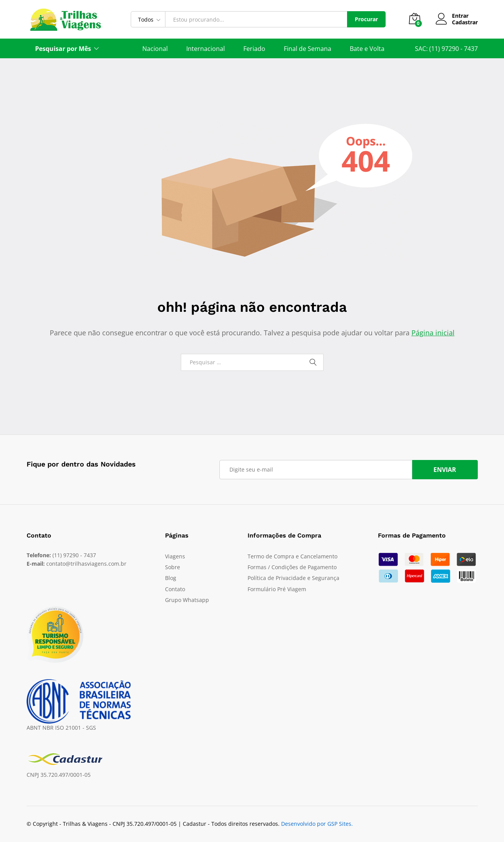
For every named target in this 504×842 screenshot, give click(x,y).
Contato (175, 589)
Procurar (366, 19)
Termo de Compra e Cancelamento (292, 556)
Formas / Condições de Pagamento (292, 567)
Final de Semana (308, 49)
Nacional (155, 49)
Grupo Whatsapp (187, 600)
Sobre (173, 567)
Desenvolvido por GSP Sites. (317, 824)
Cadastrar (465, 23)
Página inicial (433, 333)
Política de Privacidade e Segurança (293, 578)
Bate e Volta (367, 49)
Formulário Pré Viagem (277, 589)
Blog (171, 578)
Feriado (254, 49)
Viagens (175, 556)
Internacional (206, 49)
